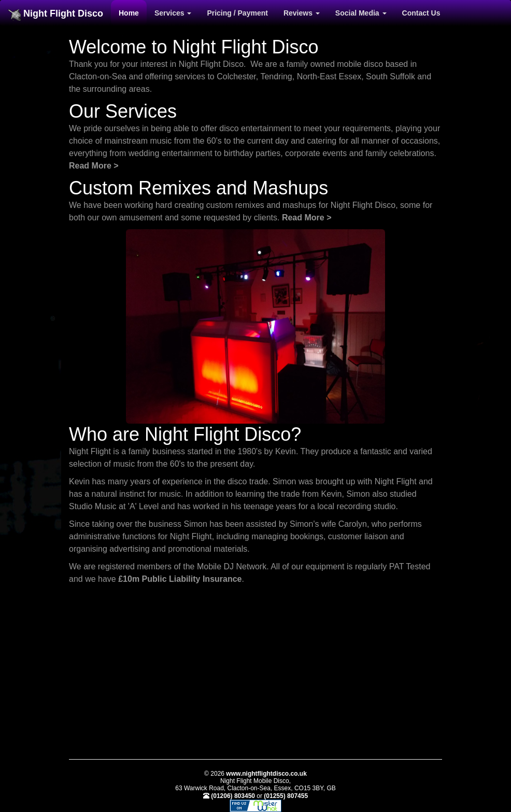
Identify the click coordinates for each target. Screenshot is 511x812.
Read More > (94, 166)
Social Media (361, 13)
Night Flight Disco (55, 14)
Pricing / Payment (237, 13)
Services (173, 13)
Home (129, 13)
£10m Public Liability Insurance (180, 579)
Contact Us (421, 13)
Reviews (302, 13)
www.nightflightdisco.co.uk (266, 774)
